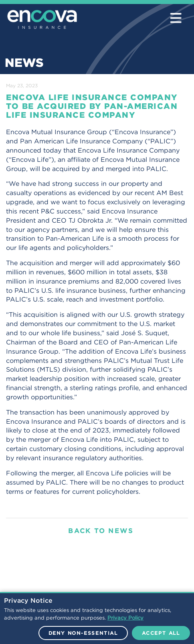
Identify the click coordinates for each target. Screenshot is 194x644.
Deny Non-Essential (83, 633)
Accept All (161, 633)
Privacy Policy (125, 618)
